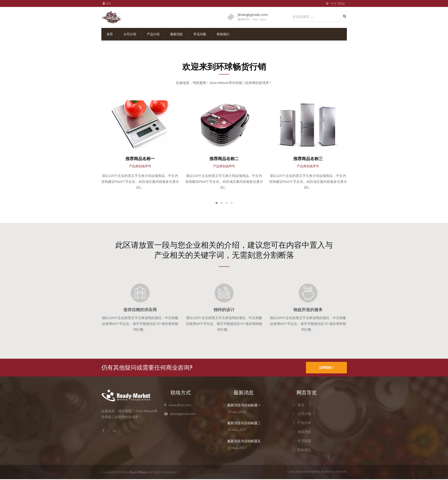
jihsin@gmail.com (253, 15)
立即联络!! (326, 368)
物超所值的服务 (308, 310)
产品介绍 (153, 34)
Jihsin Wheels (138, 473)
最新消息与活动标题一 (244, 406)
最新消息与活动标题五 (244, 442)
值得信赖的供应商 (140, 310)
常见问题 (200, 34)
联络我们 (223, 34)
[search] (344, 16)
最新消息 (176, 34)
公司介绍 (130, 34)
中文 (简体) (338, 4)
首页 (110, 34)
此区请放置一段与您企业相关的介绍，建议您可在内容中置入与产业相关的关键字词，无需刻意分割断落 (224, 250)
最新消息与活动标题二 (244, 424)
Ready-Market (336, 473)
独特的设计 (224, 310)
